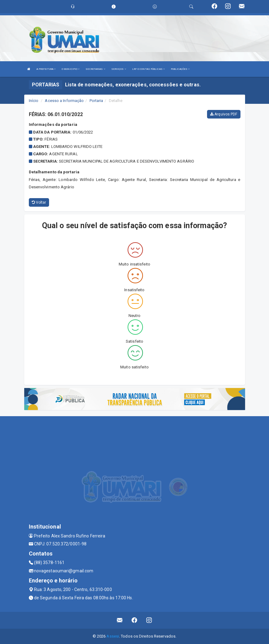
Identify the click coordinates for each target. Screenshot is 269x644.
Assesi (113, 636)
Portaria (96, 101)
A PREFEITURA (46, 69)
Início (34, 101)
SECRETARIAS (95, 69)
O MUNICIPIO (71, 69)
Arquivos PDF (224, 114)
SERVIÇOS (119, 69)
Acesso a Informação (64, 101)
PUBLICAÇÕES (180, 69)
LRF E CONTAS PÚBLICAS (148, 69)
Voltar (39, 202)
